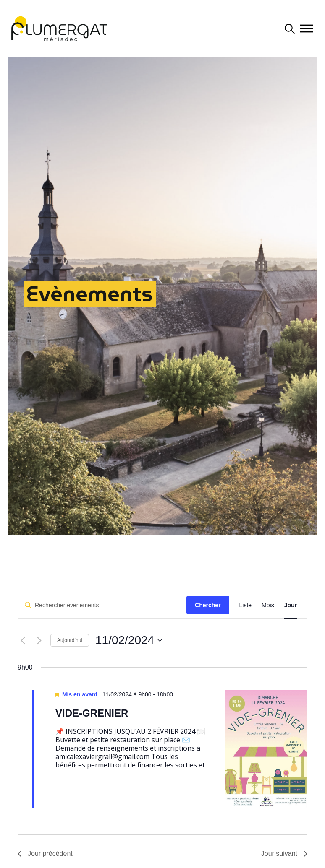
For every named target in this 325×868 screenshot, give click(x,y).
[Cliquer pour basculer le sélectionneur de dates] (129, 640)
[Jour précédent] (23, 640)
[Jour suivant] (39, 640)
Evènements (90, 294)
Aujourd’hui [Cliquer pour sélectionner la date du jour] (70, 640)
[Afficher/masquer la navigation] (307, 29)
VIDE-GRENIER (92, 713)
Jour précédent (45, 854)
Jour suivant (284, 854)
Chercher (208, 605)
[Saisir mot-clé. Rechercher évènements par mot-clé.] (102, 605)
